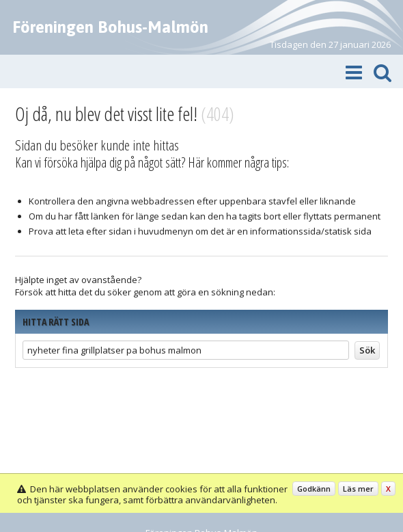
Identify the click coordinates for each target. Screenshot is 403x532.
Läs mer (358, 489)
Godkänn (314, 489)
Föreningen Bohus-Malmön (110, 27)
